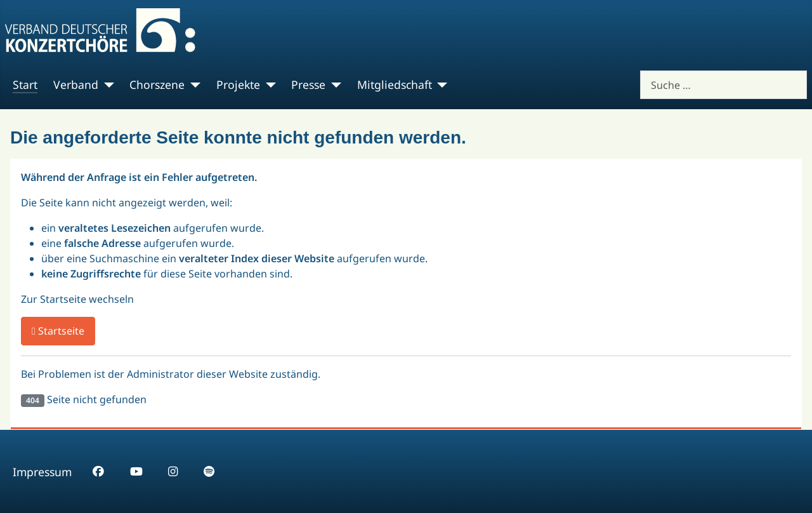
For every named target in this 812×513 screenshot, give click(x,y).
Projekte (238, 84)
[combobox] (724, 85)
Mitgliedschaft (395, 84)
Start (25, 84)
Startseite (58, 331)
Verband (76, 84)
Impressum (42, 472)
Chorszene (157, 84)
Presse (308, 84)
